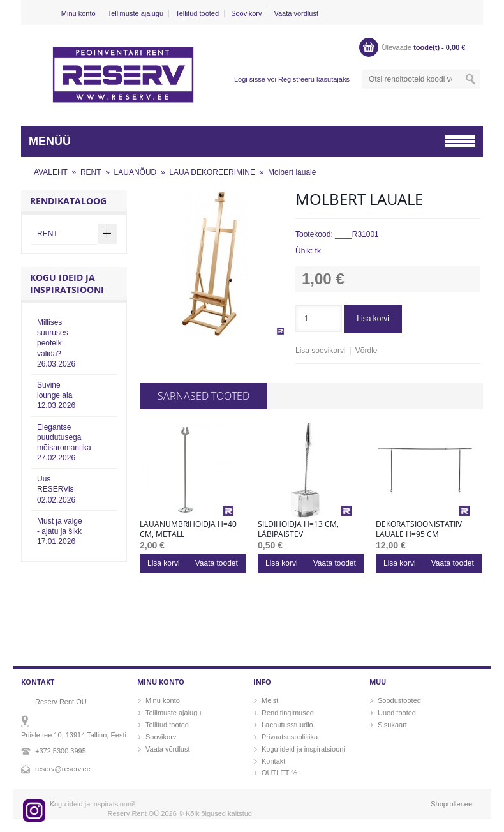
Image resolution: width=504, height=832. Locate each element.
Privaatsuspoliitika (290, 737)
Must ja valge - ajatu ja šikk (60, 531)
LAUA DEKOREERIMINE (212, 172)
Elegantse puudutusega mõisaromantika (64, 443)
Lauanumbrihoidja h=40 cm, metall (188, 529)
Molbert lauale (292, 172)
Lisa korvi (373, 319)
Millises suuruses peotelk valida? (56, 343)
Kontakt (273, 761)
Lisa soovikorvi (321, 351)
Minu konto (78, 13)
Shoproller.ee (451, 804)
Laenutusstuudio (287, 725)
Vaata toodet (217, 563)
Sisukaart (392, 725)
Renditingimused (288, 713)
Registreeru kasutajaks (314, 79)
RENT (91, 172)
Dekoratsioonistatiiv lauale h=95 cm (419, 529)
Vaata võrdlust (296, 13)
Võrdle (367, 351)
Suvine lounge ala (56, 395)
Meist (270, 700)
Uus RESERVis (56, 489)
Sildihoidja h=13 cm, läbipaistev (298, 529)
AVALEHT (51, 172)
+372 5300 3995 (61, 751)
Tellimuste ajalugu (136, 13)
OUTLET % (279, 773)
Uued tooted (397, 713)
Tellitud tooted (197, 13)
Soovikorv (246, 13)
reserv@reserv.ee (63, 769)
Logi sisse (250, 79)
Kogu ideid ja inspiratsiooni (303, 749)
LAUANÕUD (136, 172)
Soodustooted (399, 700)
